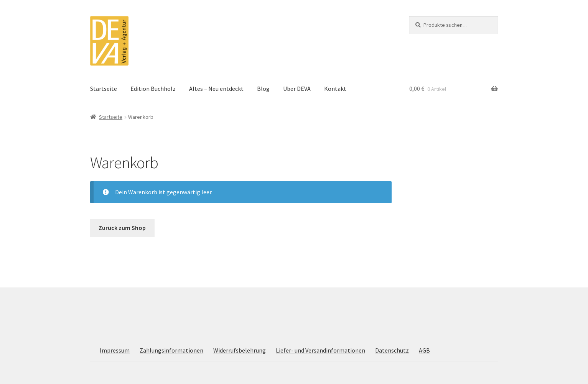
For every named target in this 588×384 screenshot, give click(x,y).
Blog (263, 89)
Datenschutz (392, 350)
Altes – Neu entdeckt (216, 89)
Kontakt (335, 89)
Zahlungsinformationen (171, 350)
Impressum (115, 350)
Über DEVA (297, 89)
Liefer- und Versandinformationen (320, 350)
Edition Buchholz (153, 89)
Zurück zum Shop (122, 228)
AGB (424, 350)
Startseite (104, 89)
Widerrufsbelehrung (240, 350)
